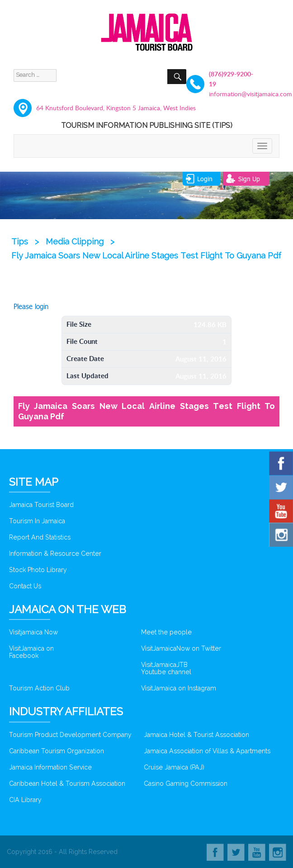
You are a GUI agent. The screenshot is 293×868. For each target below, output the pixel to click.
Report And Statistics (40, 537)
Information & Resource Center (55, 554)
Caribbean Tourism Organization (57, 751)
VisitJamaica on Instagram (179, 688)
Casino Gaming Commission (186, 784)
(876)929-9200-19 (231, 79)
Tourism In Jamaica (37, 521)
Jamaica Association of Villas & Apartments (207, 751)
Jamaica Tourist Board (41, 505)
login (205, 179)
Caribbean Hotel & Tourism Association (67, 784)
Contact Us (25, 586)
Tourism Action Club (39, 688)
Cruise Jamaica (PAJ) (174, 767)
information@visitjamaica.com (234, 94)
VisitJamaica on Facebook (31, 652)
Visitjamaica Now (33, 632)
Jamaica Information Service (50, 767)
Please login (31, 306)
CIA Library (25, 800)
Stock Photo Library (38, 570)
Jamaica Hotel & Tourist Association (196, 735)
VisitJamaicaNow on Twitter (181, 648)
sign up (249, 179)
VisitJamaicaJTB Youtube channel (166, 668)
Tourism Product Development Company (70, 735)
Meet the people (166, 632)
